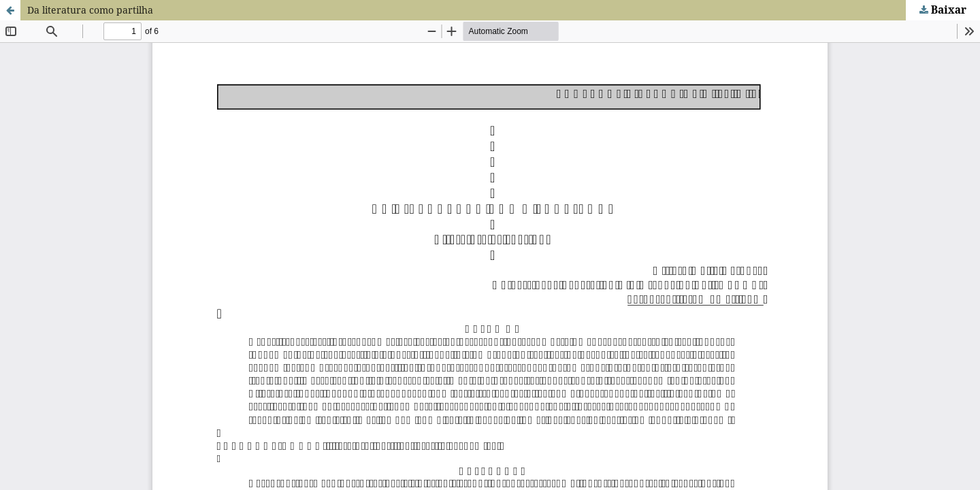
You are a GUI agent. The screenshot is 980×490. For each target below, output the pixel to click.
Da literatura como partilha (90, 10)
